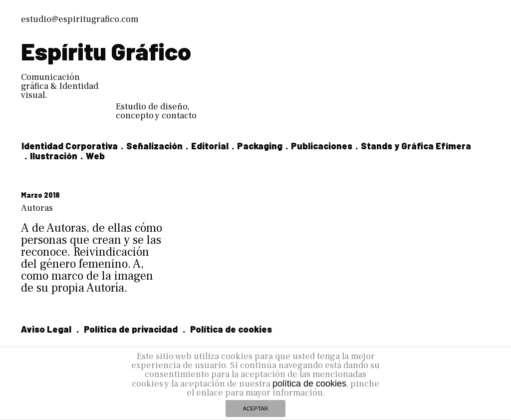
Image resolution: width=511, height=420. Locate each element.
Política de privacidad (131, 329)
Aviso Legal (46, 329)
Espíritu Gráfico (106, 51)
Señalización (154, 146)
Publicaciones (322, 146)
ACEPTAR (255, 409)
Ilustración (54, 156)
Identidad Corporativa (70, 146)
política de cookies (309, 384)
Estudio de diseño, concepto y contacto (156, 111)
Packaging (260, 146)
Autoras (37, 208)
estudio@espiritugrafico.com (80, 19)
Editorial (210, 146)
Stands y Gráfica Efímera (416, 146)
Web (95, 156)
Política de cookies (231, 329)
